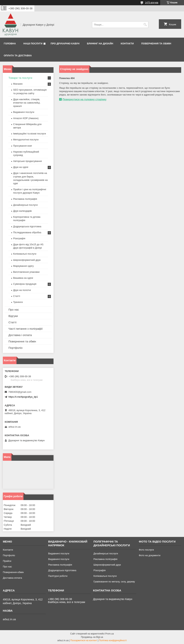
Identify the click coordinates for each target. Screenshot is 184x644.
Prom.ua (110, 634)
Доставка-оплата (12, 578)
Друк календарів (22, 211)
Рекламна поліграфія (25, 199)
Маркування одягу (23, 266)
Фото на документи (150, 555)
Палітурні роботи (58, 576)
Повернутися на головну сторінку (84, 99)
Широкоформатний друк (27, 260)
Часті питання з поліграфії (26, 329)
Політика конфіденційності (113, 640)
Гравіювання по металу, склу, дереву (114, 582)
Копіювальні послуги (25, 254)
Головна (10, 44)
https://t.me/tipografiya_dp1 (23, 397)
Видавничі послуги (24, 112)
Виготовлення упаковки (26, 272)
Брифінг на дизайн (100, 44)
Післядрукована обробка (27, 232)
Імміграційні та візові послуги (30, 134)
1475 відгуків (152, 3)
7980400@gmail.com (20, 392)
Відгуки (13, 316)
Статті (17, 296)
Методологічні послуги (26, 140)
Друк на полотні (22, 290)
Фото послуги (146, 550)
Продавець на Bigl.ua (92, 637)
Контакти (127, 44)
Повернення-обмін (13, 572)
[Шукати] (145, 25)
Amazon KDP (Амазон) (26, 118)
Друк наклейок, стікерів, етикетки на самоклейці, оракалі (27, 103)
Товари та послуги (20, 78)
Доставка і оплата (20, 335)
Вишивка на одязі (23, 278)
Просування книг (23, 146)
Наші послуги (33, 44)
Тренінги (18, 302)
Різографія (19, 238)
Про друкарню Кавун (65, 44)
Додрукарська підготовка (27, 226)
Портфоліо (15, 348)
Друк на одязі (21, 167)
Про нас (14, 310)
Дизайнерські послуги (25, 205)
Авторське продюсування (27, 161)
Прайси (7, 561)
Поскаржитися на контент (84, 640)
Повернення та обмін (156, 44)
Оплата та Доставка (18, 56)
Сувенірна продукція (25, 284)
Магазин (18, 84)
